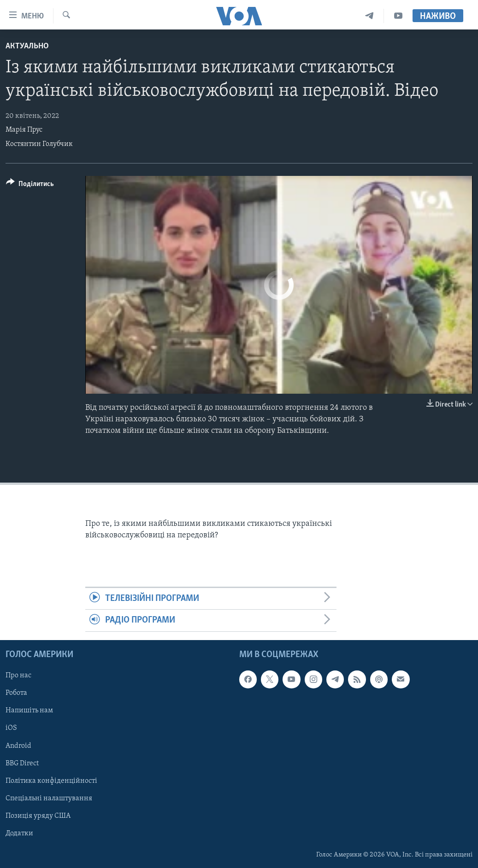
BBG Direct (22, 763)
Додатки (19, 833)
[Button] (30, 185)
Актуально (27, 46)
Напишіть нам (29, 711)
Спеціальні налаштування (49, 798)
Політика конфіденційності (51, 781)
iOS (11, 728)
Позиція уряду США (38, 816)
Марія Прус (24, 130)
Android (18, 746)
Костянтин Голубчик (39, 144)
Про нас (18, 676)
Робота (16, 693)
